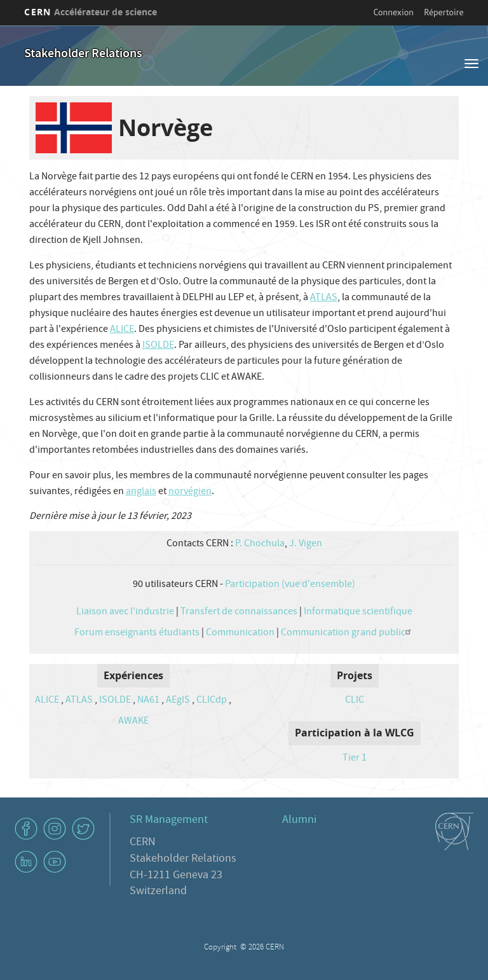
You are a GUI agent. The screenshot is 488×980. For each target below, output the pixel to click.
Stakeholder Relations (83, 54)
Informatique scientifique (358, 612)
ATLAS (324, 298)
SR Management (169, 821)
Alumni (299, 821)
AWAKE (133, 722)
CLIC (355, 701)
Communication (240, 633)
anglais (141, 492)
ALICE (122, 330)
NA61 (148, 701)
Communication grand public (348, 633)
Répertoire (444, 12)
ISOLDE (158, 346)
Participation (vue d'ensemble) (290, 585)
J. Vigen (306, 544)
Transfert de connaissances (239, 612)
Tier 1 (355, 759)
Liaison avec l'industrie (125, 612)
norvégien (190, 492)
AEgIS (178, 701)
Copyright (221, 948)
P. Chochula (260, 544)
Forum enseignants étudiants (137, 633)
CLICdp (212, 701)
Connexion (394, 12)
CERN (91, 12)
